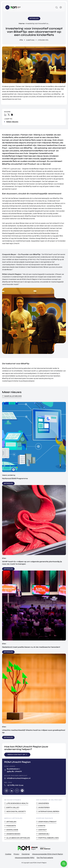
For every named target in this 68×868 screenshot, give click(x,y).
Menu (7, 7)
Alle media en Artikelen (18, 838)
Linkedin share (5, 115)
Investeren (44, 807)
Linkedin (12, 791)
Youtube (17, 791)
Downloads (12, 830)
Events (42, 826)
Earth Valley (13, 807)
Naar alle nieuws (13, 396)
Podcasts (11, 826)
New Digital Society (16, 811)
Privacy (16, 854)
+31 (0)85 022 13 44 (15, 785)
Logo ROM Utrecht (16, 7)
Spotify (22, 791)
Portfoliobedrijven (48, 838)
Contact (43, 830)
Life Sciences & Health (17, 803)
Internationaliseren (49, 811)
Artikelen (11, 822)
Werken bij (44, 834)
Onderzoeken (13, 834)
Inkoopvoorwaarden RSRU (25, 858)
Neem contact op (16, 755)
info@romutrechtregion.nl (19, 778)
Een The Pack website (45, 858)
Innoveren (44, 803)
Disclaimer (26, 854)
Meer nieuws (12, 122)
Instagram (6, 791)
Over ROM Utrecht (47, 822)
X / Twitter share (9, 115)
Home (22, 23)
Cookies (8, 854)
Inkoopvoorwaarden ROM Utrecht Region (48, 854)
